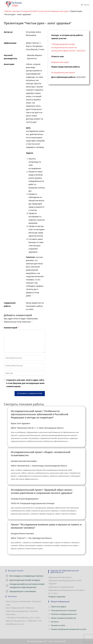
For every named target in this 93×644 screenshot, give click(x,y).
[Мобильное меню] (84, 5)
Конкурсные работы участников (35, 11)
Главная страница (12, 11)
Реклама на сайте (58, 625)
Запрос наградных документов (63, 618)
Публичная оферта (59, 607)
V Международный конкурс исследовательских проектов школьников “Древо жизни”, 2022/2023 (68, 47)
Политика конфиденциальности (64, 614)
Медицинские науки (60, 11)
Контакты (55, 622)
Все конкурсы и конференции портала (26, 576)
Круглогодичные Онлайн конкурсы (25, 580)
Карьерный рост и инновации (23, 591)
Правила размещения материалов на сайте (69, 629)
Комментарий (11, 328)
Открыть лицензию (57, 597)
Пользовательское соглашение (64, 610)
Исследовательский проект (63, 72)
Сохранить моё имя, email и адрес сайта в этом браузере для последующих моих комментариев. (25, 383)
